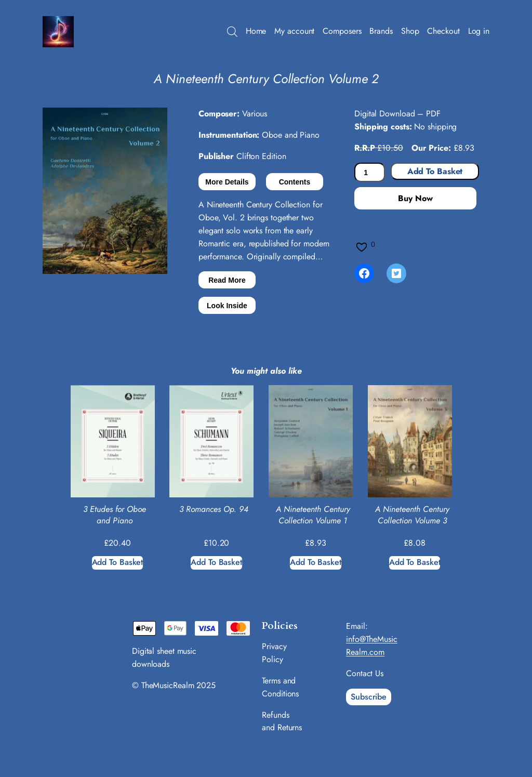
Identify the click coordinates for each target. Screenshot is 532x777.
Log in (479, 31)
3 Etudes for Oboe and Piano (115, 515)
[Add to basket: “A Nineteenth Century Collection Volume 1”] (316, 563)
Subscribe (369, 697)
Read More (227, 280)
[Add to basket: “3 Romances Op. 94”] (216, 563)
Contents (295, 182)
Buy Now (415, 198)
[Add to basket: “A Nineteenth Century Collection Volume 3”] (415, 563)
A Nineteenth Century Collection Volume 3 (412, 515)
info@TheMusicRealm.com (372, 646)
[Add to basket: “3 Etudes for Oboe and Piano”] (118, 563)
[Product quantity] (370, 172)
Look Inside (227, 306)
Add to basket (435, 171)
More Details (227, 182)
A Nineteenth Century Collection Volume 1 (313, 515)
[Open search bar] (232, 32)
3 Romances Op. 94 (214, 509)
